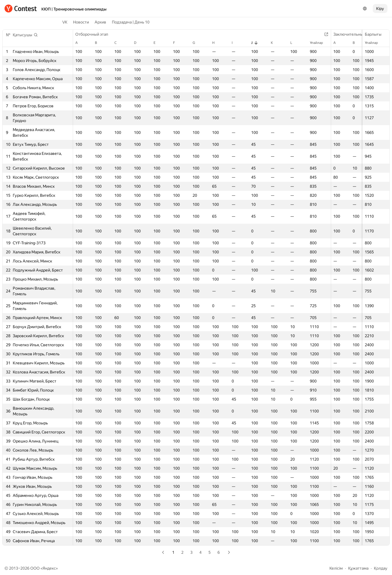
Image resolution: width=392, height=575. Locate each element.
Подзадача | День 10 (131, 22)
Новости (81, 22)
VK (65, 22)
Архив (100, 22)
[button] (25, 35)
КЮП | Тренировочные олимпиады (74, 9)
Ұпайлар (374, 43)
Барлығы (376, 34)
